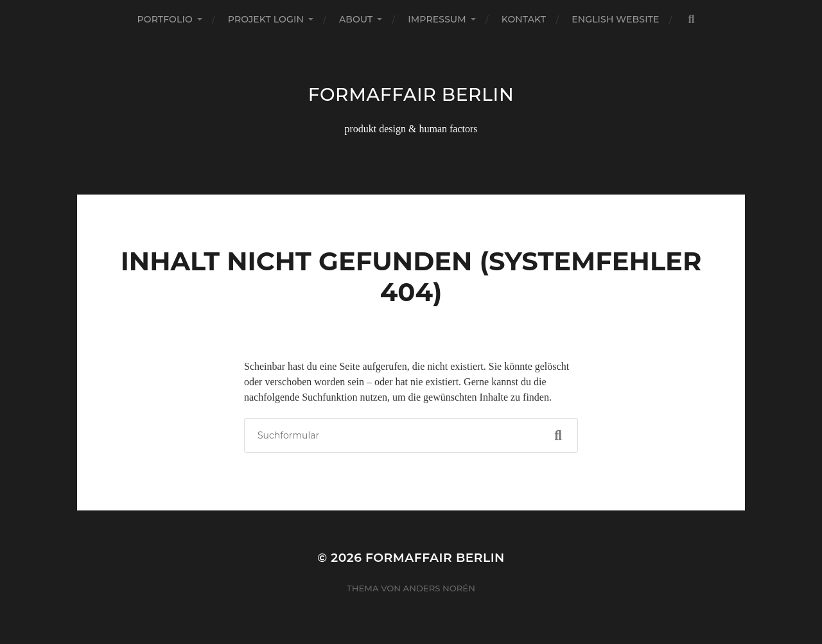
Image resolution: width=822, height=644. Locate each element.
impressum (437, 19)
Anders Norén (439, 588)
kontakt (524, 19)
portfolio (164, 19)
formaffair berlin (411, 94)
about (356, 19)
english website (615, 19)
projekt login (266, 19)
